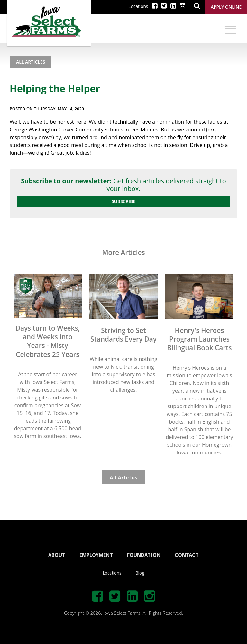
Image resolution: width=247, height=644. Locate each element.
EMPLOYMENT (96, 555)
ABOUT (57, 555)
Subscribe (123, 201)
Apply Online (226, 7)
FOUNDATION (144, 555)
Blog (140, 573)
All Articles (31, 62)
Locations (138, 6)
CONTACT (187, 555)
